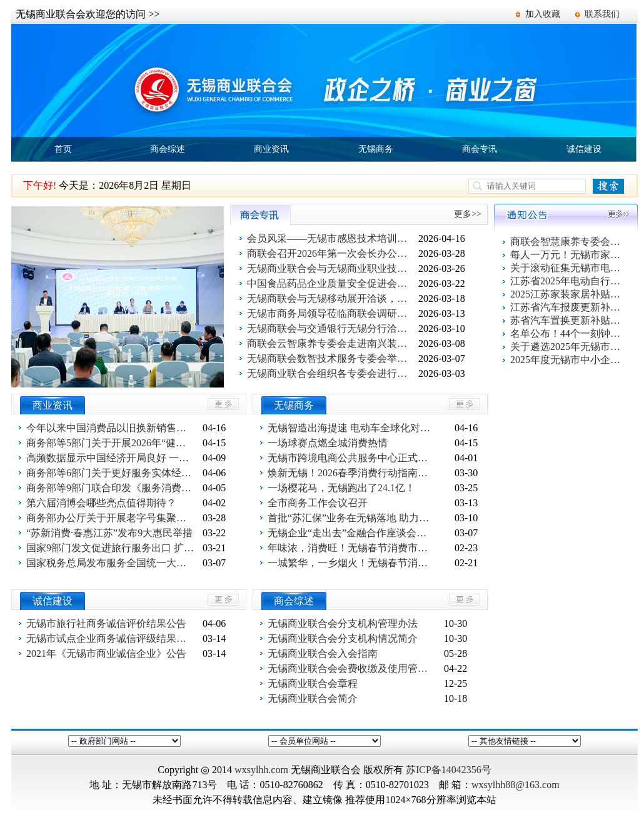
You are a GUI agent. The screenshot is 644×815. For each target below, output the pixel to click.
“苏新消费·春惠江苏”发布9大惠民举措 (109, 533)
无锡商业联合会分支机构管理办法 (343, 623)
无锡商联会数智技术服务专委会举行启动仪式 (331, 358)
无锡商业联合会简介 (313, 698)
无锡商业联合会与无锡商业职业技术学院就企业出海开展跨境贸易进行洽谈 (331, 268)
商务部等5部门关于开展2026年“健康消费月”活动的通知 (111, 443)
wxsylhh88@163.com (516, 785)
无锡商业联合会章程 (313, 683)
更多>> (468, 214)
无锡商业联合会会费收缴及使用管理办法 (352, 668)
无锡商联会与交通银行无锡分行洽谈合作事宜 (331, 328)
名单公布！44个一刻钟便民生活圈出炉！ (566, 333)
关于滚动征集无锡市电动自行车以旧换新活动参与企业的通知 (566, 268)
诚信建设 (584, 149)
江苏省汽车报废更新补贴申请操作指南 (566, 307)
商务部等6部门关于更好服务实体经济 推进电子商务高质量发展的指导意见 (111, 473)
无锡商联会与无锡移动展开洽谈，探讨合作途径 (331, 298)
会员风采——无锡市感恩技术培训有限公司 (331, 238)
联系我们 (602, 14)
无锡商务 (376, 149)
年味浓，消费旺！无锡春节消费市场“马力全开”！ (352, 548)
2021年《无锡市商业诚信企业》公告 (106, 653)
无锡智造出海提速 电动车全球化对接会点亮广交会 (352, 428)
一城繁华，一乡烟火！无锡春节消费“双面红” (352, 563)
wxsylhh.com (261, 770)
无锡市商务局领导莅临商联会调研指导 (331, 313)
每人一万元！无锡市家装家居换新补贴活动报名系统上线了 (566, 255)
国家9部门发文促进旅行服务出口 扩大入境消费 (111, 548)
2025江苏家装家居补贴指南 (566, 294)
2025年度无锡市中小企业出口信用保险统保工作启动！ (566, 360)
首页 (63, 149)
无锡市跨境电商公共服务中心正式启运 (352, 458)
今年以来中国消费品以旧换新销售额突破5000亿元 (111, 428)
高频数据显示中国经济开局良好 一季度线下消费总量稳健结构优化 (111, 458)
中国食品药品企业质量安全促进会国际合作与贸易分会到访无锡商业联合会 (331, 283)
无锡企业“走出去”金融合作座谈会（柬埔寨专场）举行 (352, 533)
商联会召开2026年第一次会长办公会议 (331, 253)
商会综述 (168, 149)
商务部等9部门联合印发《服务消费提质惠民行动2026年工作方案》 (111, 488)
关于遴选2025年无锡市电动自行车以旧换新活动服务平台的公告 (566, 347)
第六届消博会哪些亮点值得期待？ (101, 503)
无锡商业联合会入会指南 (323, 653)
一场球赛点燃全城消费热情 (328, 443)
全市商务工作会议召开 (318, 503)
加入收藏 (543, 14)
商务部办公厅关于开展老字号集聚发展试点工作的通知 (111, 518)
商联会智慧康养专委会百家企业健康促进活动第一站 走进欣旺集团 (566, 242)
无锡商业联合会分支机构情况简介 (343, 638)
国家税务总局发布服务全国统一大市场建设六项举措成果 (111, 563)
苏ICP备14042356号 (449, 770)
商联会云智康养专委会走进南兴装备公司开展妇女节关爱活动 (331, 343)
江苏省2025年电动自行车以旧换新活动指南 (566, 281)
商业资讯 (271, 149)
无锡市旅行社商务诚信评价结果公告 (106, 623)
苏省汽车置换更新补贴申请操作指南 (566, 320)
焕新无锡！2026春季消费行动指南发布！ (352, 473)
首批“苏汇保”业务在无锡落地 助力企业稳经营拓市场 (352, 518)
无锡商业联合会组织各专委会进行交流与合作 (331, 373)
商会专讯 (480, 149)
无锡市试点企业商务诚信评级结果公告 (111, 638)
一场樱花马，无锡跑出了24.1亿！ (341, 488)
